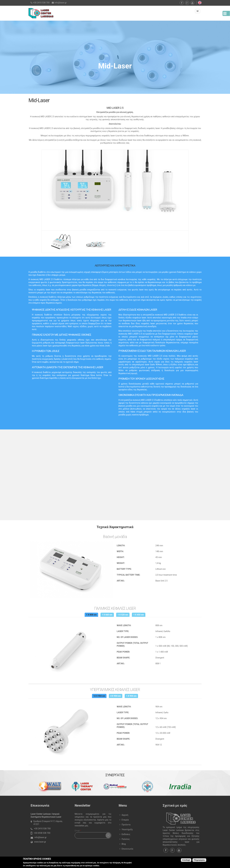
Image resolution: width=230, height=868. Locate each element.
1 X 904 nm (131, 696)
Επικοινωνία (127, 849)
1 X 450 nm (139, 615)
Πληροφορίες (199, 860)
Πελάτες (126, 839)
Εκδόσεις (126, 834)
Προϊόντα (126, 825)
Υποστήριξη (127, 829)
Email (78, 831)
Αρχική (125, 815)
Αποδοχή (186, 860)
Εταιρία (125, 820)
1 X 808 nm (91, 615)
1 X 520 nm (123, 615)
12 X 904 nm (99, 696)
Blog (124, 844)
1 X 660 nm (107, 615)
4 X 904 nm (116, 696)
